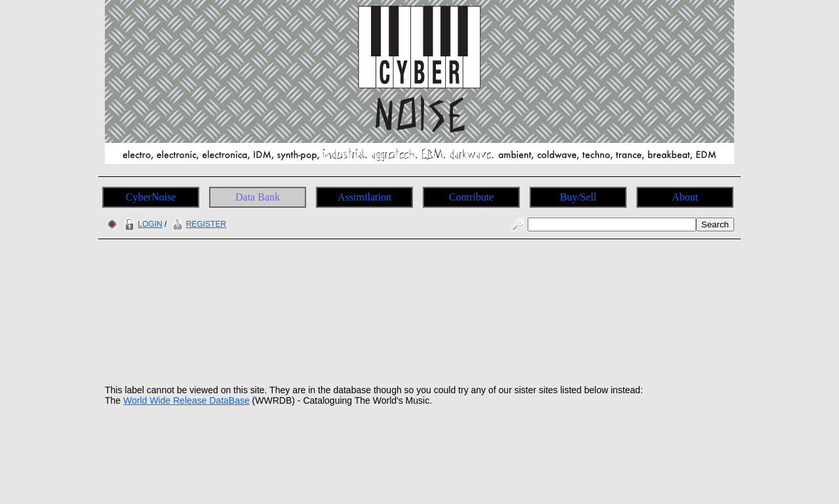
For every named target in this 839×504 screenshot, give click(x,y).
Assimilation (364, 197)
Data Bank (258, 197)
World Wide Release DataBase (186, 400)
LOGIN (142, 224)
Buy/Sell (578, 197)
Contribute (471, 197)
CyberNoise (151, 197)
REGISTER (198, 224)
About (685, 197)
